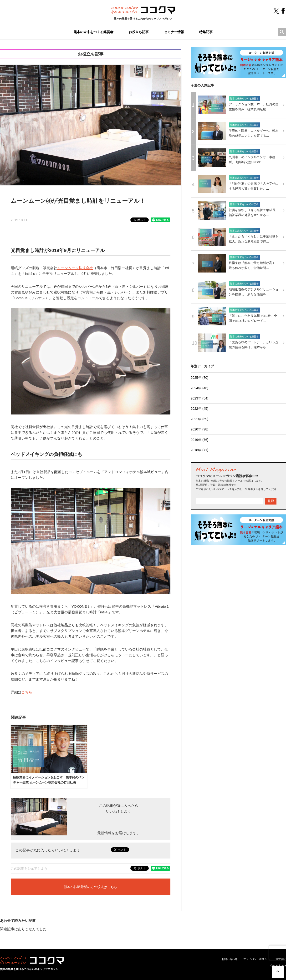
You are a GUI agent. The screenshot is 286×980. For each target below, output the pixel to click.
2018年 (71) (199, 450)
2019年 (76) (199, 440)
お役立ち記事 (139, 32)
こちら (27, 692)
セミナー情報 (174, 32)
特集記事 (206, 32)
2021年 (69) (199, 419)
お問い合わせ (230, 959)
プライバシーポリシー (256, 959)
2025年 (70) (199, 378)
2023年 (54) (199, 398)
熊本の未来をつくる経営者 (93, 32)
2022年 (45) (199, 409)
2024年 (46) (199, 388)
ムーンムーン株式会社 (75, 268)
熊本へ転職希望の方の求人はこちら (91, 887)
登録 (271, 501)
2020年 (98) (199, 429)
